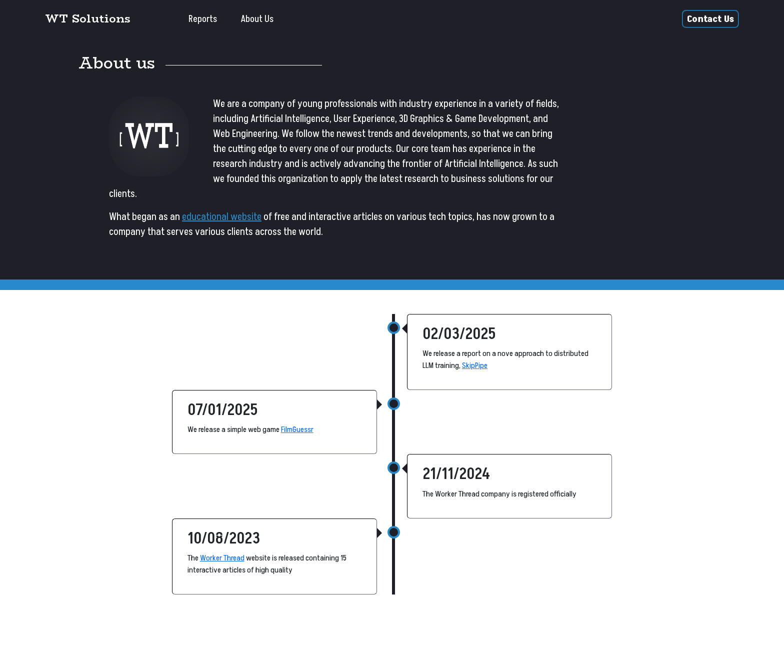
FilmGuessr (297, 429)
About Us (257, 19)
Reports (203, 19)
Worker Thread (222, 558)
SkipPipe (475, 365)
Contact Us (710, 19)
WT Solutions (88, 18)
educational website (222, 217)
